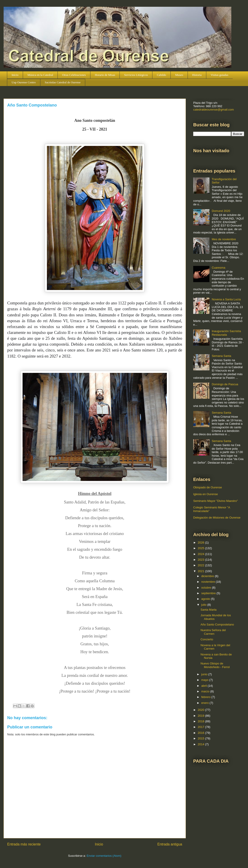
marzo (206, 691)
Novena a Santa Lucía (226, 299)
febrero (206, 697)
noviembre (209, 582)
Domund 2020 (221, 211)
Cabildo (162, 75)
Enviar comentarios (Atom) (104, 856)
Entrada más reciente (24, 844)
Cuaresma (218, 268)
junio (205, 674)
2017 (201, 727)
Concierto (207, 639)
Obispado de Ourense (208, 487)
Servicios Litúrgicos (136, 75)
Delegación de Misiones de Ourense (217, 518)
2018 (201, 721)
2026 (201, 543)
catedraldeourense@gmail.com (214, 110)
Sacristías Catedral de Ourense (63, 82)
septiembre (209, 593)
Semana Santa (221, 356)
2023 (201, 560)
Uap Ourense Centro (24, 82)
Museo (179, 75)
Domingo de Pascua (225, 384)
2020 (201, 710)
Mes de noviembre (224, 239)
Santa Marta (208, 610)
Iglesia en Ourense (206, 494)
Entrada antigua (170, 844)
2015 (201, 738)
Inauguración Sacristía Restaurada (226, 333)
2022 (201, 565)
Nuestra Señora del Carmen (213, 632)
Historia (197, 75)
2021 (201, 571)
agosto (206, 599)
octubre (207, 588)
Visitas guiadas (219, 75)
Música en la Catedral (40, 75)
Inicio (15, 75)
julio (204, 605)
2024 (201, 554)
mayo (205, 680)
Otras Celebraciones (74, 75)
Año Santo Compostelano (217, 624)
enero (206, 703)
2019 (201, 716)
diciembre (208, 576)
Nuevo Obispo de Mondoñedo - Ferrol (215, 665)
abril (204, 686)
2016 (201, 733)
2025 (201, 548)
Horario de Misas (105, 75)
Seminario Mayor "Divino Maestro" (216, 501)
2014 (201, 744)
